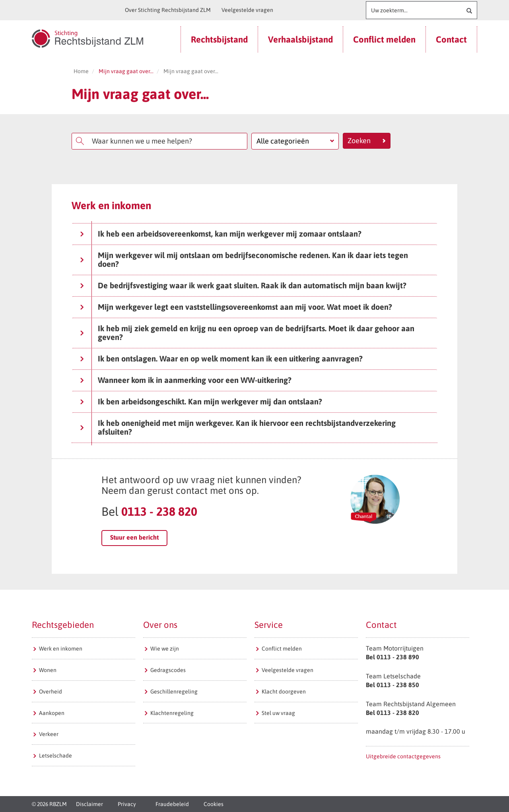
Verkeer (49, 734)
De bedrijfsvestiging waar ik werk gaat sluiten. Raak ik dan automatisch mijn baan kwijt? (243, 285)
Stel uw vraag (278, 713)
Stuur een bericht (134, 537)
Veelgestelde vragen (247, 10)
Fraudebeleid (172, 804)
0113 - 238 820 (159, 511)
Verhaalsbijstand (300, 39)
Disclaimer (89, 804)
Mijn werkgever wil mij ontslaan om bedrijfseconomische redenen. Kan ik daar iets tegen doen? (244, 259)
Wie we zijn (165, 649)
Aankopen (52, 713)
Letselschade (55, 756)
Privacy (127, 804)
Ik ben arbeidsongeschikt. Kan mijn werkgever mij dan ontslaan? (201, 401)
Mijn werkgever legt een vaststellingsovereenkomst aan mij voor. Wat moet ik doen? (236, 307)
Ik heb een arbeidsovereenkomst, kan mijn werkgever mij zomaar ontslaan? (221, 234)
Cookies (214, 804)
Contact (451, 39)
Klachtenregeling (172, 713)
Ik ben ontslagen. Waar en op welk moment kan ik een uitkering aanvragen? (221, 358)
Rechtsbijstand (219, 39)
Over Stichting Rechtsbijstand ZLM (168, 10)
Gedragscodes (168, 670)
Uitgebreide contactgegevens (403, 756)
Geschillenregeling (174, 692)
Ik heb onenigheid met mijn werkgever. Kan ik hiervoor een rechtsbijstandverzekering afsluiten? (238, 427)
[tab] (254, 234)
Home (81, 71)
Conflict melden (384, 39)
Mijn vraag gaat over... (126, 71)
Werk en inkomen (61, 649)
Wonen (48, 670)
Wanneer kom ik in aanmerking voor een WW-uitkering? (186, 380)
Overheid (51, 692)
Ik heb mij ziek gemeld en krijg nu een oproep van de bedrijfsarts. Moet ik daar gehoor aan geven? (247, 333)
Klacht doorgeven (284, 692)
